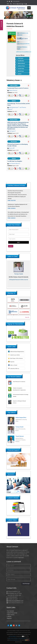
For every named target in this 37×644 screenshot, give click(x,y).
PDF (16, 95)
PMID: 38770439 (12, 197)
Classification (21, 61)
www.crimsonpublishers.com (15, 640)
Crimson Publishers (13, 636)
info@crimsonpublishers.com (16, 601)
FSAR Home (21, 58)
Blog (11, 4)
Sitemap (14, 4)
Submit (11, 246)
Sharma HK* (11, 148)
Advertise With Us (14, 368)
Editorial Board (21, 63)
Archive (20, 74)
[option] (19, 274)
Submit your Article (14, 355)
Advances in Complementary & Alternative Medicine (18, 282)
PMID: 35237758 (12, 210)
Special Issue (21, 71)
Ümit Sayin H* (12, 131)
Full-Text (21, 95)
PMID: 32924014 (12, 218)
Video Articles (11, 615)
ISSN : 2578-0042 (23, 34)
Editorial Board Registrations (16, 352)
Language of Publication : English (23, 48)
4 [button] (16, 315)
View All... (27, 317)
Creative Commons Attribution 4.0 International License (17, 638)
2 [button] (11, 315)
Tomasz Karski (19, 436)
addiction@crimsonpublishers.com (24, 52)
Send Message (26, 584)
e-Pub (27, 95)
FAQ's (8, 4)
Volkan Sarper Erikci (21, 427)
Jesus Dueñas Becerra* (14, 163)
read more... (21, 558)
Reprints (11, 362)
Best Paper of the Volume (15, 358)
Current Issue (21, 69)
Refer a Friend (13, 365)
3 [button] (14, 315)
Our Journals (11, 611)
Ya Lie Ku (18, 418)
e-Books (9, 617)
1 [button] (9, 315)
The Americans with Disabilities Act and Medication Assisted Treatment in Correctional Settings (17, 193)
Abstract (10, 95)
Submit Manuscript (12, 613)
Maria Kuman (18, 274)
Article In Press (21, 66)
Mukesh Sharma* (13, 90)
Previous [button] (5, 274)
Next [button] (32, 274)
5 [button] (13, 317)
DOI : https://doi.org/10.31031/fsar (23, 43)
